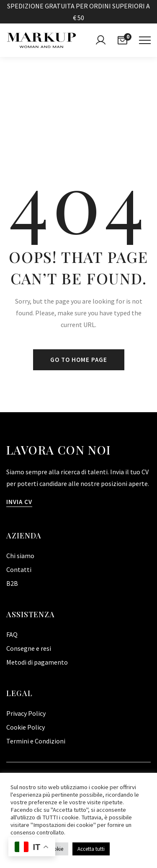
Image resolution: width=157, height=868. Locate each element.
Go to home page (79, 360)
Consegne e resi (29, 648)
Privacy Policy (26, 713)
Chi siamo (20, 556)
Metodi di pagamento (37, 662)
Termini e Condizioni (36, 741)
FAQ (12, 634)
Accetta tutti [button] (91, 849)
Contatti (19, 569)
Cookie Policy (26, 727)
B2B (12, 583)
